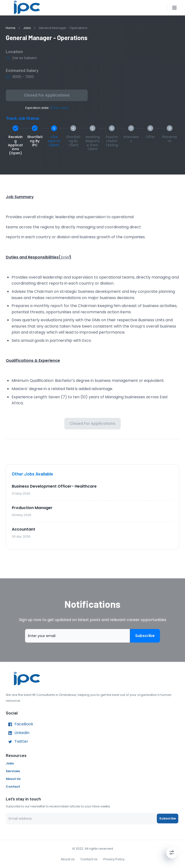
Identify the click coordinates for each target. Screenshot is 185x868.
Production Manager (32, 508)
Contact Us (89, 859)
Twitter (17, 742)
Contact (13, 787)
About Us (13, 779)
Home (11, 28)
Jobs (27, 28)
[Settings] (172, 853)
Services (13, 771)
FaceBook (20, 724)
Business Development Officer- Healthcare (54, 486)
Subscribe (145, 636)
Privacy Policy (114, 859)
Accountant (23, 529)
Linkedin (18, 733)
